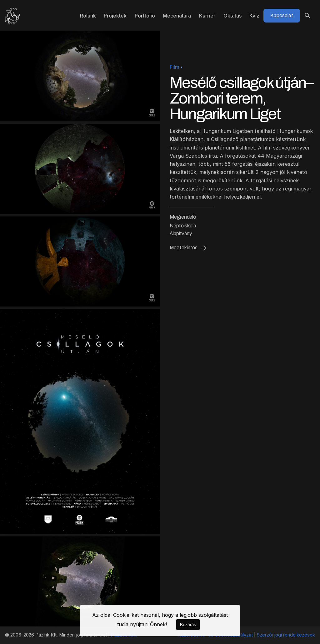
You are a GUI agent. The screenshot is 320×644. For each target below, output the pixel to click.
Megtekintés (189, 248)
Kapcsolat (282, 15)
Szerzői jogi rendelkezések (286, 635)
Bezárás (188, 625)
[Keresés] (307, 16)
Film (175, 67)
